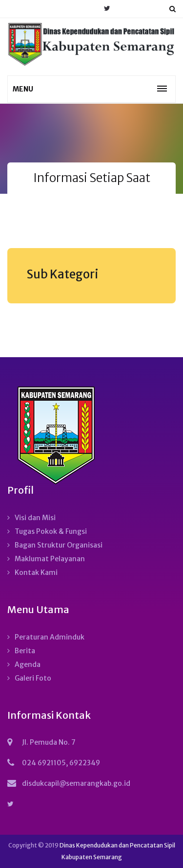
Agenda (28, 664)
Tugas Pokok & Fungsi (51, 531)
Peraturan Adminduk (50, 637)
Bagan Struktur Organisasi (59, 545)
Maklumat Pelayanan (50, 559)
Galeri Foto (33, 678)
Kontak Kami (36, 572)
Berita (25, 651)
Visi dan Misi (35, 518)
